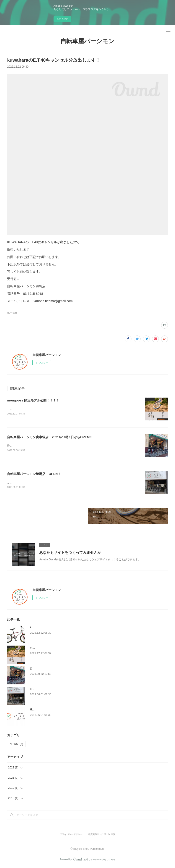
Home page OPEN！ (44, 710)
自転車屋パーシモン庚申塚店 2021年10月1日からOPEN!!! (50, 437)
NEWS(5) (12, 313)
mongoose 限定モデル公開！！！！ (33, 400)
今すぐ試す (62, 19)
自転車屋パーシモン (87, 41)
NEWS (16, 745)
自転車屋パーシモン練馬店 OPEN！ (34, 474)
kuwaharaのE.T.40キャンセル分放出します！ (57, 628)
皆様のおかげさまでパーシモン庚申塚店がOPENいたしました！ (46, 446)
